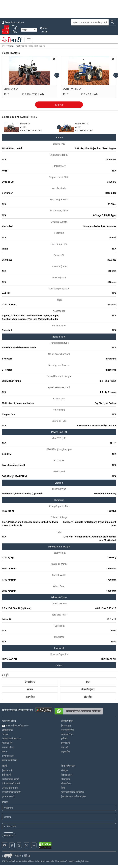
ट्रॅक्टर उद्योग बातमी (10, 788)
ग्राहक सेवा (65, 751)
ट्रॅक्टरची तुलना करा (21, 46)
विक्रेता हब (65, 779)
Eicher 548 (9, 89)
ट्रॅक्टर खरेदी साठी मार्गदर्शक (72, 792)
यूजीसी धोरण (84, 861)
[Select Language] (29, 30)
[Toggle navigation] (29, 40)
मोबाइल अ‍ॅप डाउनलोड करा (13, 22)
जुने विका (15, 30)
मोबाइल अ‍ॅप (7, 743)
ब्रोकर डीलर (66, 783)
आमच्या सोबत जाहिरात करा (15, 726)
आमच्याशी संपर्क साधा (11, 738)
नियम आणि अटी (61, 861)
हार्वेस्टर (30, 689)
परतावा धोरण (8, 747)
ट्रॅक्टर (88, 682)
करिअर (5, 734)
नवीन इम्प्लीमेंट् (67, 730)
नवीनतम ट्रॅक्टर (67, 734)
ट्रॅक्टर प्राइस (66, 726)
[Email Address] (59, 826)
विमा (63, 788)
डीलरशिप (88, 697)
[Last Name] (59, 817)
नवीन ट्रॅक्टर (10, 46)
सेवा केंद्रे (64, 747)
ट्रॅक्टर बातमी (7, 770)
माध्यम (5, 751)
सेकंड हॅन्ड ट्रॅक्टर (88, 689)
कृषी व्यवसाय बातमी (11, 779)
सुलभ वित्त (30, 697)
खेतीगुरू (64, 770)
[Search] (90, 22)
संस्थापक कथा (8, 756)
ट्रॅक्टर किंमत (30, 682)
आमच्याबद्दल (7, 730)
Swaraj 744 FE (70, 89)
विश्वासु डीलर (67, 775)
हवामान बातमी (8, 796)
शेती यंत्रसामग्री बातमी (11, 783)
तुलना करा (59, 105)
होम (3, 46)
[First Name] (59, 808)
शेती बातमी (7, 775)
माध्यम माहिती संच (10, 760)
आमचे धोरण (73, 861)
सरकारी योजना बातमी (11, 792)
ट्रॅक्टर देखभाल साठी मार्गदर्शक (74, 796)
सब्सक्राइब (9, 835)
